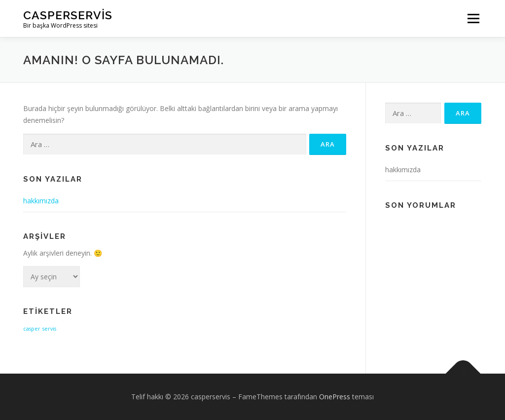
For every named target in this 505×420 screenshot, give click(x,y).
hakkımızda (41, 201)
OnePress (335, 397)
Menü (473, 19)
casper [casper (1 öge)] (32, 329)
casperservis (68, 15)
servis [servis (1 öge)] (49, 329)
